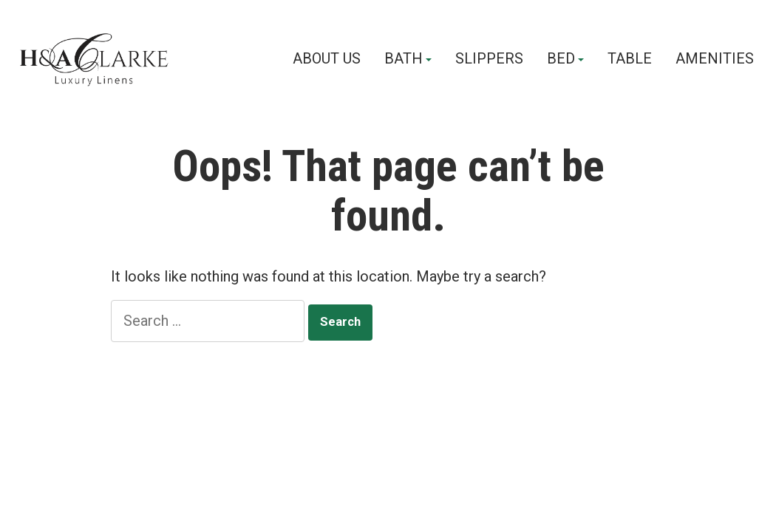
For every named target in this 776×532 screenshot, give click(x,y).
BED (561, 59)
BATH (404, 59)
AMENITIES (715, 59)
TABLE (630, 59)
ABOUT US (327, 59)
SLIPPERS (489, 59)
